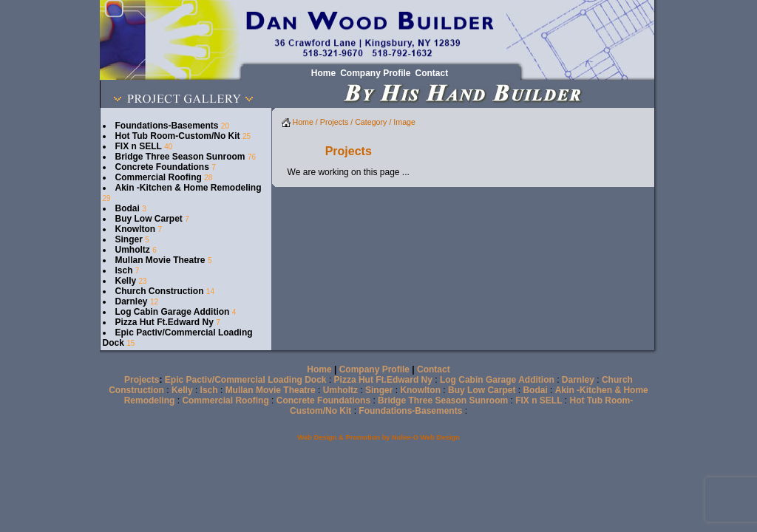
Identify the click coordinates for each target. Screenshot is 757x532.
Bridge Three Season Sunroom (180, 157)
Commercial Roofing (159, 177)
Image (404, 122)
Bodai (128, 208)
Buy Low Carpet (149, 219)
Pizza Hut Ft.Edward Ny (164, 322)
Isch (124, 270)
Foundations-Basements (167, 126)
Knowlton (136, 229)
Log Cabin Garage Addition (173, 312)
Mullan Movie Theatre (160, 260)
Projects (335, 122)
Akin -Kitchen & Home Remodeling (189, 188)
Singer (129, 239)
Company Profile (374, 369)
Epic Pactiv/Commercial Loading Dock (246, 380)
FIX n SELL (139, 146)
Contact (434, 369)
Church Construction (160, 291)
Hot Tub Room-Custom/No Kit (178, 136)
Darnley (132, 301)
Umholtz (133, 250)
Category (371, 122)
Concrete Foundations (162, 167)
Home (298, 122)
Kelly (126, 281)
